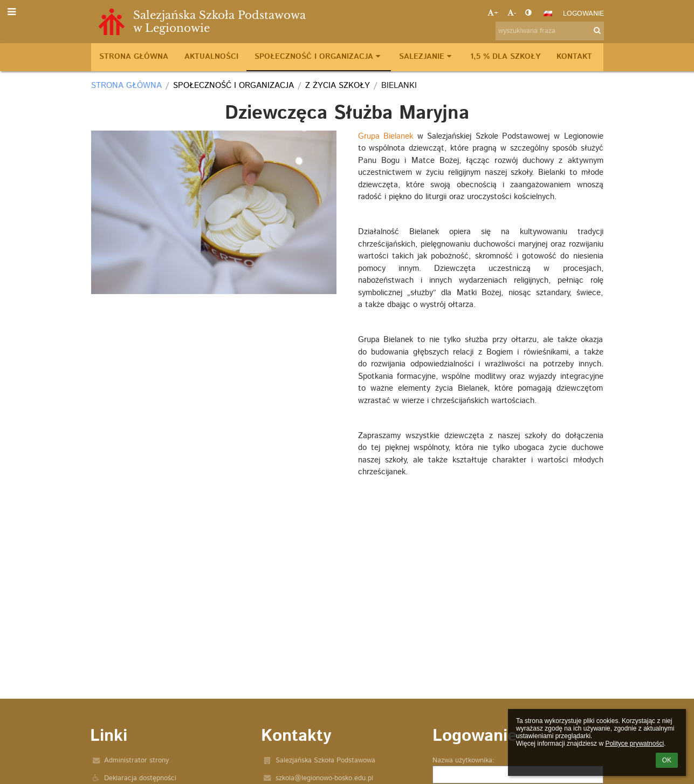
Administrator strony (136, 761)
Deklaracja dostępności (140, 778)
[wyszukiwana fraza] (550, 31)
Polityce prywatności (634, 744)
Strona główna (126, 86)
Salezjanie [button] (427, 57)
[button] (548, 13)
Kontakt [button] (574, 57)
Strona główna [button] (134, 57)
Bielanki (399, 86)
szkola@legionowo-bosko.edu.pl (324, 778)
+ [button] (493, 13)
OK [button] (667, 760)
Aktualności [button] (211, 57)
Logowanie (583, 14)
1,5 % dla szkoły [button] (505, 57)
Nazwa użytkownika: (463, 761)
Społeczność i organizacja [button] (319, 57)
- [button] (512, 13)
